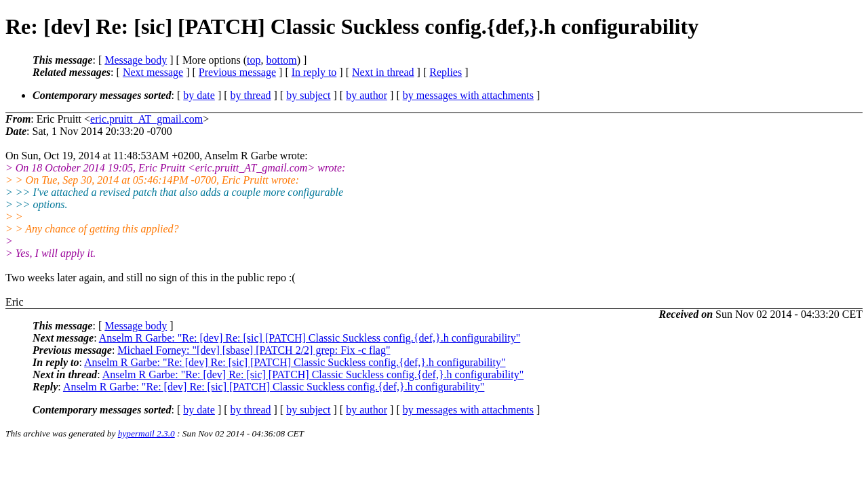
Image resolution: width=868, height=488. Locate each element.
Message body (136, 60)
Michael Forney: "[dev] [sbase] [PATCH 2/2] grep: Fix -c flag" (254, 350)
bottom (281, 60)
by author (367, 95)
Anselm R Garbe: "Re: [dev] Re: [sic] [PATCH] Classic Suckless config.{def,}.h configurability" (310, 338)
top (254, 60)
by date (199, 95)
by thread (251, 95)
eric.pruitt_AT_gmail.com (146, 119)
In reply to (314, 72)
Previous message (237, 72)
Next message (153, 72)
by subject (308, 95)
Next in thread (383, 72)
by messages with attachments (468, 95)
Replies (446, 72)
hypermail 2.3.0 (146, 433)
